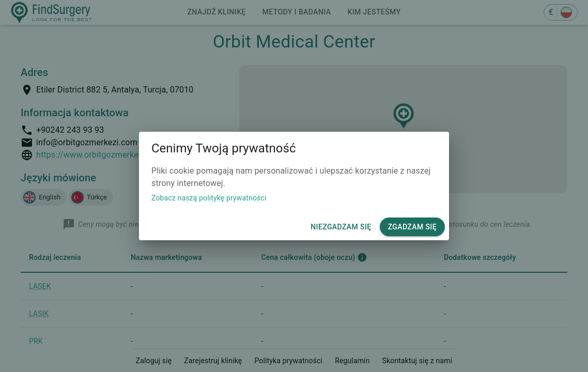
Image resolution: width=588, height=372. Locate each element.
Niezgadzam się (341, 227)
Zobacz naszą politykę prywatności (209, 198)
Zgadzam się (412, 227)
